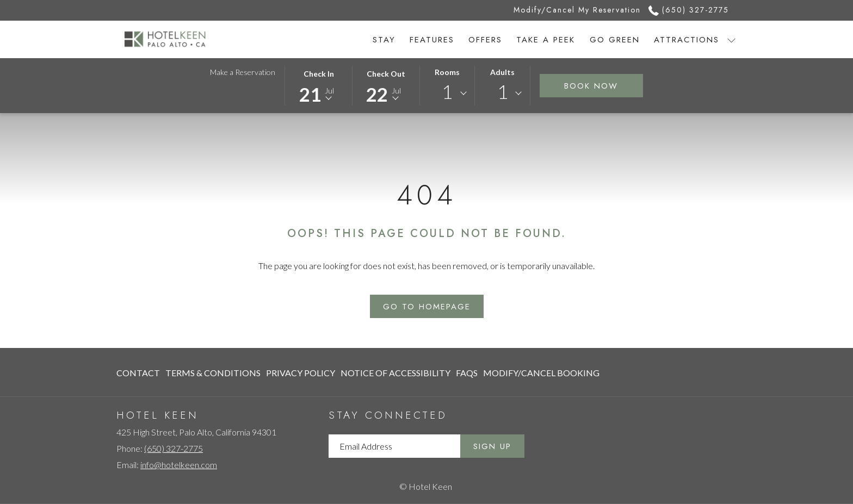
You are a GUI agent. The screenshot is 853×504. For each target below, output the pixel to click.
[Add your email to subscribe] (394, 446)
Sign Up (492, 446)
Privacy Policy (301, 373)
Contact (138, 373)
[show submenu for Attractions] (731, 39)
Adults (502, 72)
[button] (319, 85)
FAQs (467, 373)
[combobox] (447, 94)
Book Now (591, 86)
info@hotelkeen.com (179, 465)
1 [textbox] (447, 92)
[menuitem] (384, 39)
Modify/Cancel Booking (541, 373)
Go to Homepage (427, 307)
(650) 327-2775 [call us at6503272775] (689, 10)
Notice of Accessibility (395, 373)
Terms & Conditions (213, 373)
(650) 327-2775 (174, 448)
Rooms (447, 72)
